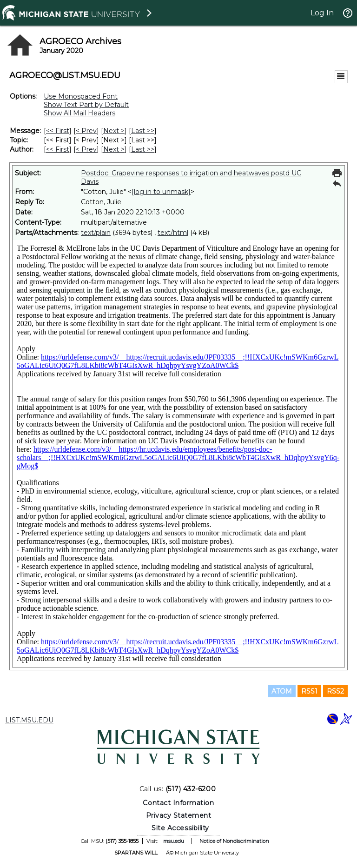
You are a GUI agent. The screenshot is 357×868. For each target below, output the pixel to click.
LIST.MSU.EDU (29, 720)
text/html (173, 233)
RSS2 (335, 691)
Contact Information (178, 803)
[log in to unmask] (161, 192)
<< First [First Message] (58, 131)
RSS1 (309, 691)
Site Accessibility (180, 828)
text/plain (96, 233)
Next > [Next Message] (114, 131)
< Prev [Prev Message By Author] (86, 149)
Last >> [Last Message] (143, 131)
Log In (322, 13)
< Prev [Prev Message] (86, 131)
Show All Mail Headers (79, 113)
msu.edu (174, 841)
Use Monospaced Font (81, 96)
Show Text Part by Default (86, 105)
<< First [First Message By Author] (58, 149)
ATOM (282, 691)
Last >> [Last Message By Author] (143, 149)
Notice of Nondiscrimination (234, 841)
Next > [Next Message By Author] (114, 149)
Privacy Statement (179, 815)
